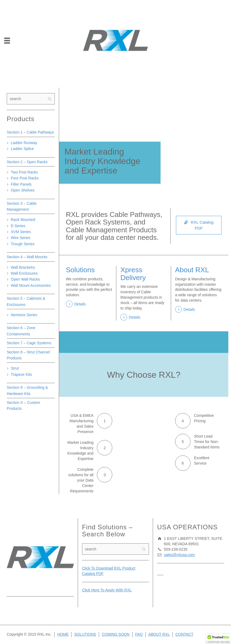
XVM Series (21, 232)
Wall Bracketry (23, 267)
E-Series (18, 226)
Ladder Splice (22, 149)
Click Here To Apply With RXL (107, 590)
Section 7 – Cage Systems (29, 343)
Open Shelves (23, 190)
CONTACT (184, 634)
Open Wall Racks (25, 279)
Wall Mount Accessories (31, 285)
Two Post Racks (24, 172)
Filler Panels (21, 184)
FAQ (139, 634)
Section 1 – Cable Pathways (30, 132)
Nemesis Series (24, 315)
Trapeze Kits (21, 374)
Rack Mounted (23, 220)
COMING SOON (116, 634)
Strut (15, 368)
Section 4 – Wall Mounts (27, 257)
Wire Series (21, 238)
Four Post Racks (25, 178)
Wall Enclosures (24, 273)
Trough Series (23, 244)
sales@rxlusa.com (179, 555)
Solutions (80, 270)
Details (80, 304)
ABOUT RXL (159, 634)
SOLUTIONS (85, 634)
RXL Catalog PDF (199, 225)
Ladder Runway (24, 143)
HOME (63, 634)
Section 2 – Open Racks (27, 162)
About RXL (192, 270)
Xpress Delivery (133, 274)
